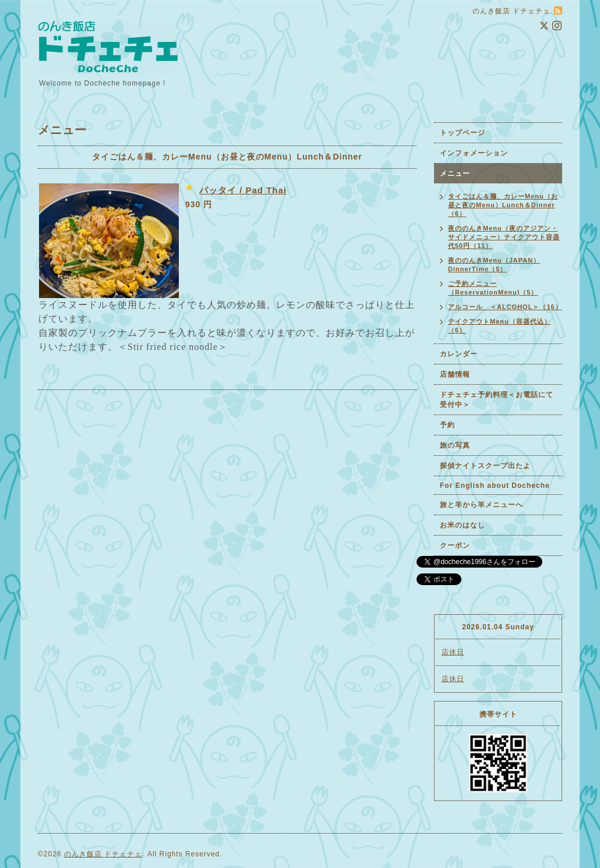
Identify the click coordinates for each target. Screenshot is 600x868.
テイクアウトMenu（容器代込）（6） (500, 326)
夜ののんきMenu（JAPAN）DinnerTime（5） (494, 265)
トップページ (463, 133)
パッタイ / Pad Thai (243, 190)
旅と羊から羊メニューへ (481, 505)
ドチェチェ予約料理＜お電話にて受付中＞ (497, 400)
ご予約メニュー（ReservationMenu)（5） (493, 288)
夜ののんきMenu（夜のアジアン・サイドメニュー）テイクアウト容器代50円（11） (504, 237)
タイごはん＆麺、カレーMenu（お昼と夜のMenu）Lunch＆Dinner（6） (503, 205)
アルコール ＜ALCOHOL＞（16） (505, 307)
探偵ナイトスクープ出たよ (485, 466)
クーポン (455, 545)
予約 (447, 425)
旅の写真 (455, 445)
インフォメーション (474, 153)
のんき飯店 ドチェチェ (103, 854)
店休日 (453, 652)
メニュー (455, 173)
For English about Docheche (495, 486)
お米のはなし (463, 525)
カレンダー (459, 354)
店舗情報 (455, 374)
